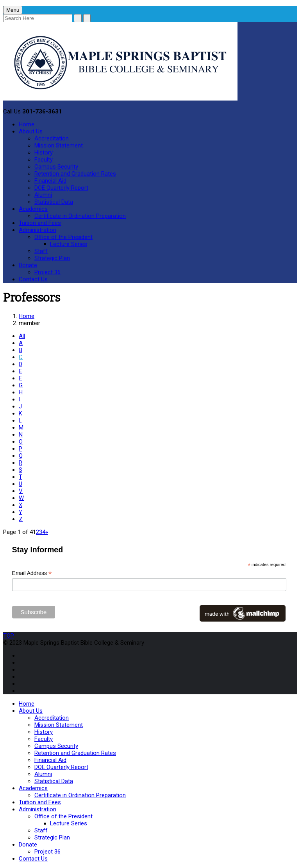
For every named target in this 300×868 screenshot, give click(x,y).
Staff (41, 251)
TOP (9, 636)
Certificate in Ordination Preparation (80, 216)
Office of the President (63, 237)
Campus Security (56, 167)
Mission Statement (59, 146)
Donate (28, 265)
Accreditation (52, 138)
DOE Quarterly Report (61, 188)
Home (27, 124)
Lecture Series (69, 244)
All (22, 336)
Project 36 (47, 272)
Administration (37, 230)
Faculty (44, 160)
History (44, 153)
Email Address (32, 573)
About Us (31, 131)
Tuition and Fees (40, 223)
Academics (33, 209)
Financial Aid (50, 181)
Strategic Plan (52, 258)
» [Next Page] (47, 532)
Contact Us (33, 279)
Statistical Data (54, 202)
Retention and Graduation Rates (75, 174)
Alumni (43, 195)
